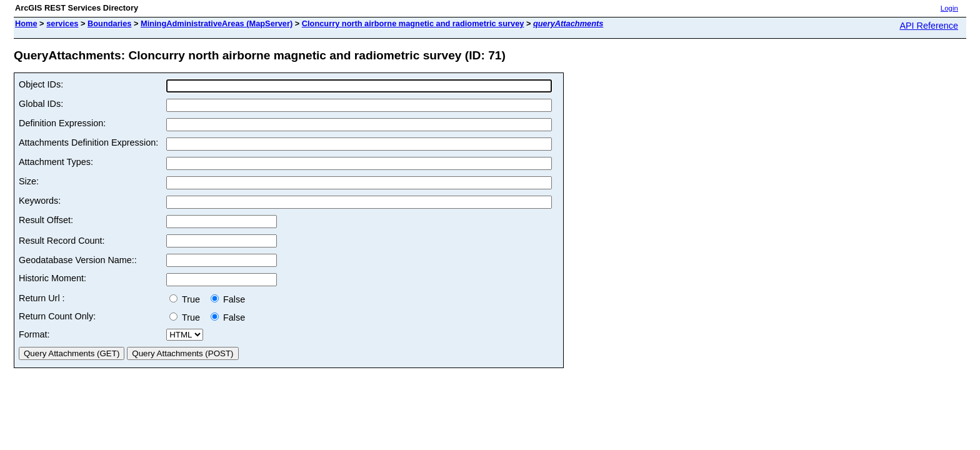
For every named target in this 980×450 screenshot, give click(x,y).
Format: (34, 334)
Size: (29, 181)
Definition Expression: (62, 123)
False (228, 299)
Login (949, 8)
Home (26, 23)
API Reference (929, 26)
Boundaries (109, 23)
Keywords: (40, 201)
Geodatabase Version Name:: (78, 260)
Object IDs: (41, 84)
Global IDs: (41, 104)
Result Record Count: (62, 241)
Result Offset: (46, 220)
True (187, 299)
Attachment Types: (56, 162)
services (62, 23)
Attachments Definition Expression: (88, 142)
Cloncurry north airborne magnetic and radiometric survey (413, 23)
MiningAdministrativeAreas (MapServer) (217, 23)
